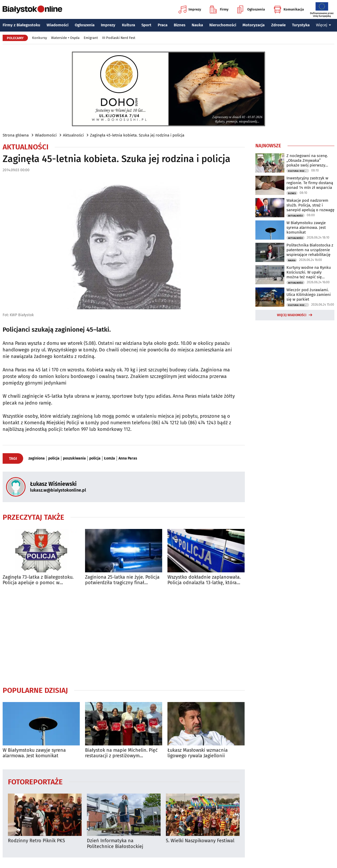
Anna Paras (128, 458)
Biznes (180, 25)
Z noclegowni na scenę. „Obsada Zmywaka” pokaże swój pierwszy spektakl (307, 160)
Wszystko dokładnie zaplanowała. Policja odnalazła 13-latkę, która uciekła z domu (204, 580)
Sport (146, 25)
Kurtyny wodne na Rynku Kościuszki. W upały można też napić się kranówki (309, 272)
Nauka (197, 25)
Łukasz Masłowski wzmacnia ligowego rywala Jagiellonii (198, 753)
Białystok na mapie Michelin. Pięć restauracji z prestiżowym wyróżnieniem (121, 753)
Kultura (128, 25)
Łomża (110, 458)
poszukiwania (74, 458)
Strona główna (16, 135)
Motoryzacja (254, 25)
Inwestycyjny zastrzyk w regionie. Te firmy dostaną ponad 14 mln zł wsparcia (310, 183)
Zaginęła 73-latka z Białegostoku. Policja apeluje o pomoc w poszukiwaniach (38, 580)
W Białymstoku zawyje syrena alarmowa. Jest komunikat (34, 753)
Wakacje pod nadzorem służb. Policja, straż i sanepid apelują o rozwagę (310, 205)
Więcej (324, 25)
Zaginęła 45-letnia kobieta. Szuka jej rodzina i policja (137, 135)
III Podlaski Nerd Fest (119, 38)
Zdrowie (278, 25)
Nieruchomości (223, 25)
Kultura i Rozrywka (299, 171)
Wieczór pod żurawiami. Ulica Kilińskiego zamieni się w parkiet (309, 295)
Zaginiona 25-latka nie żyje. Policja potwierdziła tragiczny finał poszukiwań (122, 580)
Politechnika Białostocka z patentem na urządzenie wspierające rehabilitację (310, 250)
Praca (163, 25)
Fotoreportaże (35, 782)
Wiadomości (58, 25)
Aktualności (73, 135)
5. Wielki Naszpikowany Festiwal (200, 841)
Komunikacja (289, 9)
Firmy (219, 9)
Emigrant (91, 38)
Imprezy (190, 9)
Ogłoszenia (251, 9)
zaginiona (37, 458)
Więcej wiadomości (292, 315)
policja (54, 458)
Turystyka (301, 25)
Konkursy (39, 38)
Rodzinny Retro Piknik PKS (36, 841)
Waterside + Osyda (65, 38)
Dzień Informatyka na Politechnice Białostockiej (115, 844)
